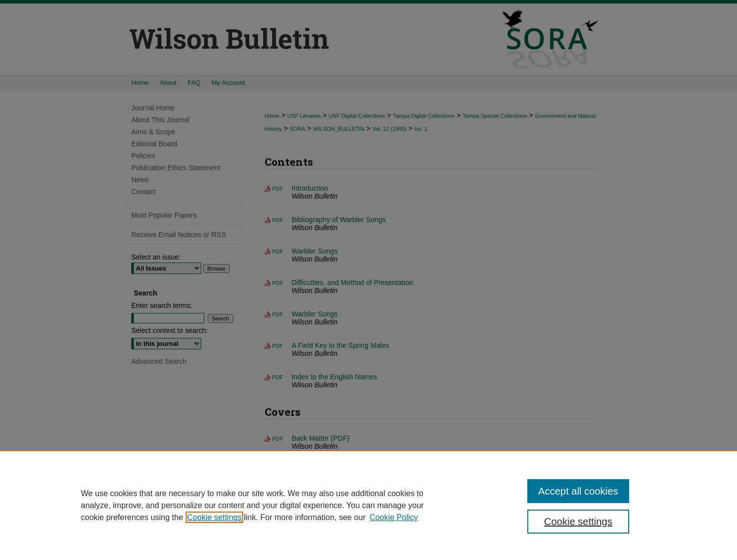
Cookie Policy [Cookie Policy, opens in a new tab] (394, 517)
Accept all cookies (578, 491)
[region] (368, 505)
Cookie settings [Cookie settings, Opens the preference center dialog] (578, 522)
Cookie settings (214, 517)
